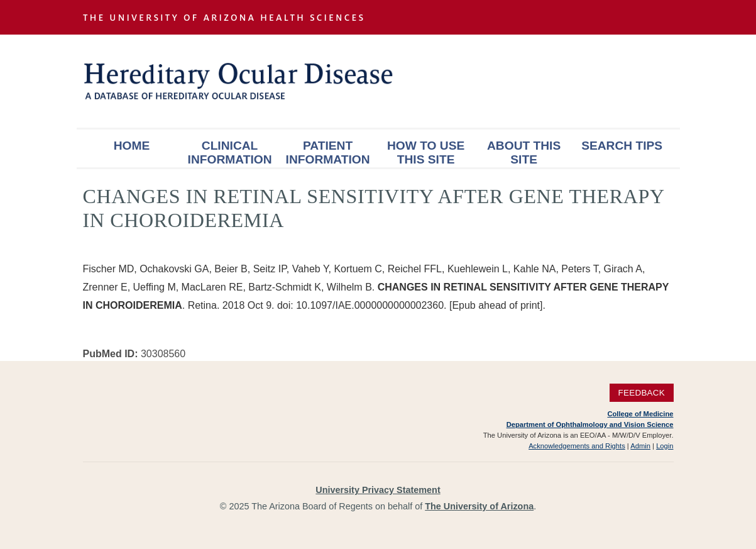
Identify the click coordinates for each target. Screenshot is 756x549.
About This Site (524, 152)
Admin (640, 446)
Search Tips (622, 146)
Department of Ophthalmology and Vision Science (590, 424)
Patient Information (328, 152)
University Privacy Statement (378, 490)
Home (132, 146)
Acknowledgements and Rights (577, 446)
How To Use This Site (426, 152)
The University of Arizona (479, 506)
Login (665, 446)
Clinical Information (230, 152)
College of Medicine (640, 414)
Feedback (641, 393)
